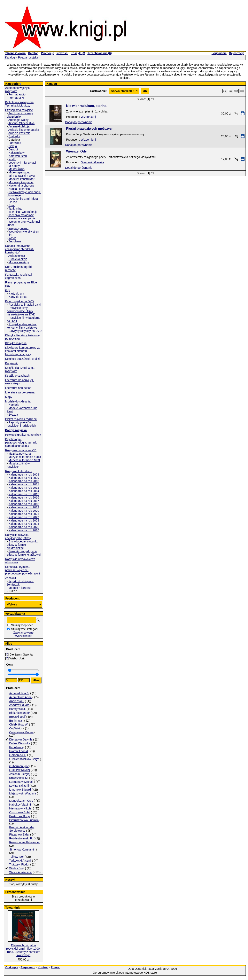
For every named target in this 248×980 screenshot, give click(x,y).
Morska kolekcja (19, 262)
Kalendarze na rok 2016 (24, 497)
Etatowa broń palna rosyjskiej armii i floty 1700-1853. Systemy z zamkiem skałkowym (23, 950)
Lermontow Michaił (21, 782)
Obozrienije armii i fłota (23, 199)
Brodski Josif (17, 717)
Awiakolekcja (17, 256)
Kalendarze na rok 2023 (24, 520)
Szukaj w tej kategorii (25, 629)
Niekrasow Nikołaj (21, 808)
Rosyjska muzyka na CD (21, 450)
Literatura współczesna (20, 392)
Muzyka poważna (20, 454)
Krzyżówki (12, 363)
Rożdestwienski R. (21, 838)
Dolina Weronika (20, 743)
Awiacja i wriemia (19, 133)
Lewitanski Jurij (19, 786)
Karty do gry (16, 293)
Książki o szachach (17, 376)
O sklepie (12, 967)
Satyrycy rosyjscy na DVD (25, 331)
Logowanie (219, 53)
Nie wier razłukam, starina (86, 106)
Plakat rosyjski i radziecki (21, 419)
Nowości (62, 53)
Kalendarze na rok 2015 (24, 494)
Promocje (47, 53)
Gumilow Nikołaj (20, 770)
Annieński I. (17, 701)
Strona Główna (15, 53)
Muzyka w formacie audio (25, 457)
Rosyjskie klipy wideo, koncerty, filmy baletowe (22, 326)
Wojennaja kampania (22, 218)
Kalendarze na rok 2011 (24, 484)
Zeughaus (15, 241)
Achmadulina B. (19, 693)
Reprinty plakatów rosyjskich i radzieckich (21, 424)
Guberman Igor (19, 766)
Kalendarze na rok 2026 (24, 530)
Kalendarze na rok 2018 (24, 504)
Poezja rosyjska (28, 57)
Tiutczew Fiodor (19, 864)
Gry (7, 290)
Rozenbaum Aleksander (25, 842)
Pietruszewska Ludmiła (24, 820)
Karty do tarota (18, 297)
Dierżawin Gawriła (21, 739)
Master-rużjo (17, 169)
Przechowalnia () (100, 53)
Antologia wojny (18, 120)
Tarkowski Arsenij (20, 861)
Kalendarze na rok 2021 (24, 514)
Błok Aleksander (20, 713)
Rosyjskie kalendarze (19, 471)
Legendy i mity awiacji (23, 163)
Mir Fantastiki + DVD (22, 176)
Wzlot (12, 238)
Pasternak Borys (20, 816)
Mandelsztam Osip (21, 801)
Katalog (33, 53)
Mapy (9, 397)
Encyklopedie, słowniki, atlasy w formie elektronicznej (22, 545)
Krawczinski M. (19, 778)
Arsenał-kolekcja (19, 126)
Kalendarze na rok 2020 (24, 511)
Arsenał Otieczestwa (22, 123)
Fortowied (15, 143)
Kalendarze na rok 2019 (24, 507)
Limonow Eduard (20, 790)
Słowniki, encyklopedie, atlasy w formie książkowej (24, 553)
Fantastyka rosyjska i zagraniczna (19, 276)
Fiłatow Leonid (18, 751)
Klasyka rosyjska (16, 343)
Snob (12, 205)
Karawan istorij (18, 156)
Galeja (13, 146)
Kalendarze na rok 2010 (24, 481)
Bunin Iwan (16, 721)
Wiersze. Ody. (77, 151)
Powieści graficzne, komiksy (23, 435)
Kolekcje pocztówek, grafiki (22, 359)
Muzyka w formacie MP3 (24, 460)
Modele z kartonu (20, 588)
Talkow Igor (17, 857)
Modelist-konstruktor (22, 179)
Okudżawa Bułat (20, 812)
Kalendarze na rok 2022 (24, 517)
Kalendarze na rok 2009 (24, 478)
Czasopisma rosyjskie (19, 110)
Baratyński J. (17, 709)
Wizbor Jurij (17, 868)
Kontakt (43, 967)
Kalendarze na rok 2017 (24, 501)
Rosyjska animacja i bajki (25, 305)
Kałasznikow (17, 153)
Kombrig (14, 405)
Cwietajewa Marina (21, 732)
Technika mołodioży (21, 215)
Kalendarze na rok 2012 (24, 488)
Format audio (17, 94)
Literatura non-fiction (18, 388)
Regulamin (28, 967)
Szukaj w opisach (22, 625)
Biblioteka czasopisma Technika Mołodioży (19, 104)
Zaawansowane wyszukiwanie (23, 634)
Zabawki (10, 578)
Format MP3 (17, 98)
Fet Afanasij (17, 747)
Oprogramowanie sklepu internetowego (118, 973)
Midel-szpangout (19, 172)
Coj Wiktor (16, 728)
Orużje (13, 202)
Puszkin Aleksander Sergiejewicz (22, 829)
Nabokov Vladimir (21, 805)
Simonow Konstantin (22, 849)
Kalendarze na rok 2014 (24, 491)
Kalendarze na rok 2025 (24, 527)
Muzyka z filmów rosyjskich (18, 465)
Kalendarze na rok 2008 (24, 475)
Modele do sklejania (18, 401)
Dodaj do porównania (79, 122)
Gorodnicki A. (18, 755)
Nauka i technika (19, 189)
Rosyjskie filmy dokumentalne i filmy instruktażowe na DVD (21, 311)
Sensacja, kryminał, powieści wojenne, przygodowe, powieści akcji (22, 570)
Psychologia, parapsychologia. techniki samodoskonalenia (21, 442)
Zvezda (13, 415)
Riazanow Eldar (19, 834)
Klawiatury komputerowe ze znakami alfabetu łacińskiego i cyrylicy (23, 351)
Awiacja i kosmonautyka (24, 130)
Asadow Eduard (19, 705)
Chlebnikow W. (19, 724)
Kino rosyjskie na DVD (19, 301)
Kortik (12, 159)
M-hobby (14, 166)
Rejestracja (237, 53)
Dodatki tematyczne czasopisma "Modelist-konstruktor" (20, 249)
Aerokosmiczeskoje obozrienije (20, 115)
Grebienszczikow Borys (24, 759)
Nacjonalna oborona (21, 186)
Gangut (13, 149)
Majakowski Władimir (23, 793)
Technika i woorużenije (23, 212)
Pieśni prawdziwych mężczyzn (90, 129)
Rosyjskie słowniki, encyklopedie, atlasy (18, 536)
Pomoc (56, 967)
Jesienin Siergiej (20, 774)
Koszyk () (78, 53)
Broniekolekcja (18, 259)
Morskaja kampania (21, 182)
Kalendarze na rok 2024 (24, 524)
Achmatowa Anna (20, 697)
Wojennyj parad (19, 228)
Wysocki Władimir (21, 872)
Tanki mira (15, 209)
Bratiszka (15, 136)
